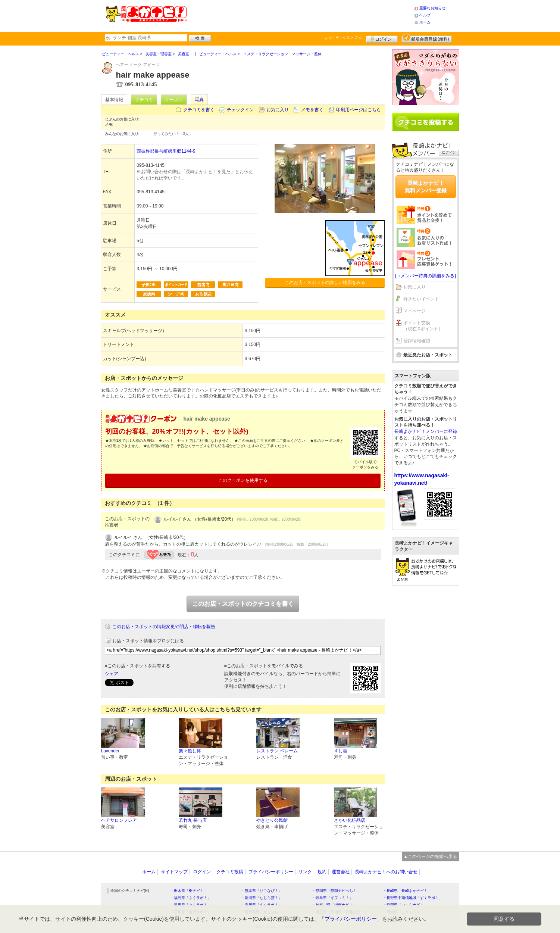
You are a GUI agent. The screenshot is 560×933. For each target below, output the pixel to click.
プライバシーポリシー (271, 872)
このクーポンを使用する (243, 480)
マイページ (414, 311)
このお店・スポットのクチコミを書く (243, 604)
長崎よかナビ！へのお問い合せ (386, 872)
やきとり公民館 (272, 820)
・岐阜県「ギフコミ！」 (332, 898)
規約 (322, 872)
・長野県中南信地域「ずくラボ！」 (413, 898)
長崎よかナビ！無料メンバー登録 (426, 187)
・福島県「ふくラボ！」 (191, 898)
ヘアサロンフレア (119, 820)
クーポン (174, 100)
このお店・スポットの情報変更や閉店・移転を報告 (164, 627)
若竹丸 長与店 (193, 820)
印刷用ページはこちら (359, 110)
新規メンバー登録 (427, 38)
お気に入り (278, 110)
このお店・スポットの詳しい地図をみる (325, 283)
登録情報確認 (417, 341)
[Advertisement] (300, 15)
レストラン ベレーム (277, 751)
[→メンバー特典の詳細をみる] (426, 276)
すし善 (341, 751)
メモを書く (312, 110)
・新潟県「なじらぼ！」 (262, 898)
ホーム (425, 22)
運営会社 (341, 872)
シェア (112, 674)
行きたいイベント (421, 299)
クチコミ (144, 100)
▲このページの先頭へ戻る (431, 856)
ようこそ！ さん (343, 38)
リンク (305, 872)
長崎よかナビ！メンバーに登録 (426, 431)
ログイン (382, 38)
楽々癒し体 (190, 751)
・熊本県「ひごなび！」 (262, 891)
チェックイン (240, 110)
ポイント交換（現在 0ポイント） (423, 326)
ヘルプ (425, 15)
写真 (199, 100)
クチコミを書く (199, 110)
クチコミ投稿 (230, 872)
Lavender (110, 751)
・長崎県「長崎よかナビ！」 (407, 891)
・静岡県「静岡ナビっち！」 (336, 891)
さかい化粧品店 (350, 820)
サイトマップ (174, 872)
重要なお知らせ (432, 8)
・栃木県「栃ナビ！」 (189, 891)
